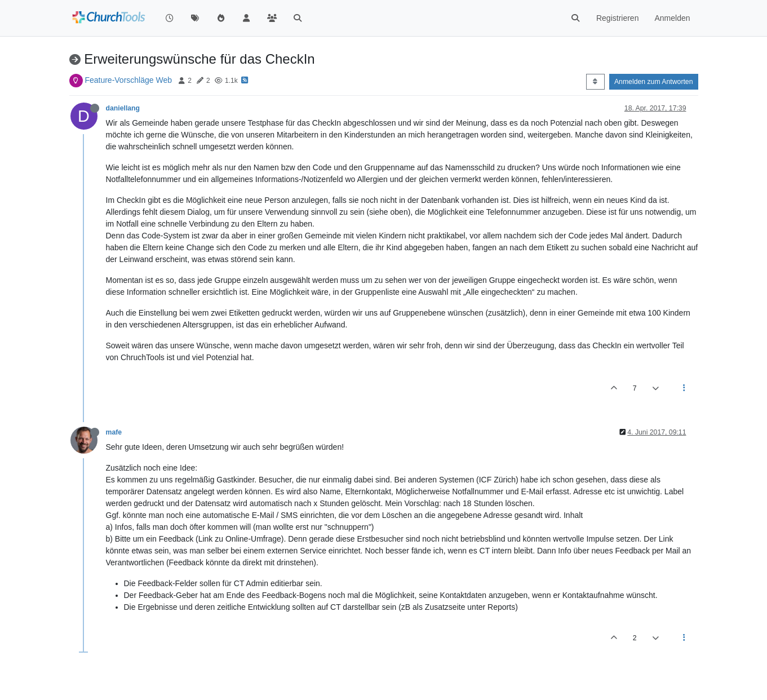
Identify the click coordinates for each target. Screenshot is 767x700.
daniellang (123, 108)
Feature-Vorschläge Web (128, 80)
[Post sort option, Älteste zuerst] (595, 82)
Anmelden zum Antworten (654, 82)
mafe (114, 432)
